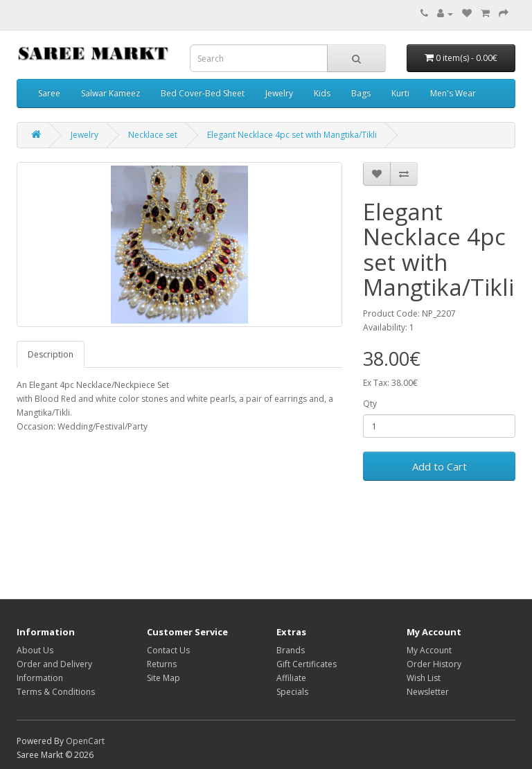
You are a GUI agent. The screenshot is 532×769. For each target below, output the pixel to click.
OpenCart (85, 741)
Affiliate (291, 678)
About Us (35, 650)
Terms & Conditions (56, 692)
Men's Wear (453, 93)
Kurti (400, 93)
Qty (370, 404)
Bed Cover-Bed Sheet (203, 93)
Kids (322, 93)
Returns (162, 664)
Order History (434, 664)
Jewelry (279, 93)
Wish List (424, 678)
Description (51, 354)
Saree (49, 93)
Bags (361, 93)
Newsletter (428, 692)
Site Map (163, 678)
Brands (291, 650)
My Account (429, 650)
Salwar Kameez (110, 93)
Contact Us (168, 650)
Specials (292, 692)
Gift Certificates (307, 664)
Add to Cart (440, 466)
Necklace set (153, 135)
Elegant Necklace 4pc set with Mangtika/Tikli (292, 135)
